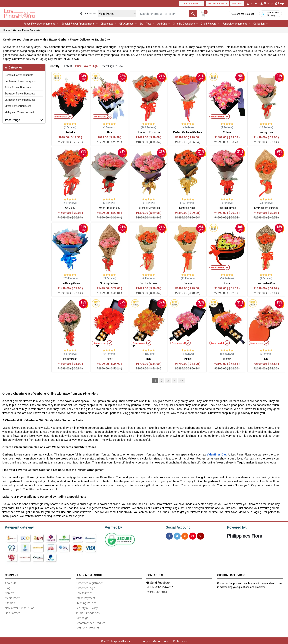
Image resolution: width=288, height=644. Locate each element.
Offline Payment (85, 597)
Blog (8, 587)
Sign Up (267, 3)
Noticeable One (266, 283)
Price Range (12, 120)
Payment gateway (17, 527)
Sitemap (10, 602)
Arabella (70, 132)
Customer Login (85, 587)
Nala (149, 359)
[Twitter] (177, 535)
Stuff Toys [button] (147, 24)
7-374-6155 (161, 591)
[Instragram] (185, 535)
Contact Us (155, 574)
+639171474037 (164, 586)
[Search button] (193, 14)
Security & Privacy (87, 607)
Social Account (177, 527)
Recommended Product (90, 622)
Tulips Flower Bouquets (18, 87)
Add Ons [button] (164, 24)
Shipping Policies (86, 602)
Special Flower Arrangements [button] (79, 24)
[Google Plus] (200, 535)
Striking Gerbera (109, 283)
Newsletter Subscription (20, 607)
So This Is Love (148, 283)
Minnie (188, 359)
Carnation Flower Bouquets (20, 100)
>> (181, 381)
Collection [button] (260, 24)
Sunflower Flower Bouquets (20, 81)
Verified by (113, 527)
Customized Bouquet (243, 14)
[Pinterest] (193, 535)
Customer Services (231, 574)
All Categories (13, 67)
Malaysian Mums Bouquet (19, 112)
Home (6, 30)
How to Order (84, 592)
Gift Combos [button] (128, 24)
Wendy (227, 359)
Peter (109, 359)
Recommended (192, 3)
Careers (10, 592)
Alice (109, 132)
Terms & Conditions (88, 612)
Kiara (227, 283)
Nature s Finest (188, 208)
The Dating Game (70, 283)
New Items (237, 3)
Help (279, 3)
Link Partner (12, 612)
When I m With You (109, 208)
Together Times (227, 208)
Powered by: (236, 527)
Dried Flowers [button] (210, 24)
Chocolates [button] (108, 24)
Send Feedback (158, 582)
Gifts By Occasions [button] (185, 24)
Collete (227, 132)
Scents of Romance (149, 132)
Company (11, 574)
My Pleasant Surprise (266, 208)
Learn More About (89, 574)
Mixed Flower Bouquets (18, 106)
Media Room (13, 597)
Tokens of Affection (148, 208)
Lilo (266, 359)
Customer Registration (90, 582)
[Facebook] (169, 535)
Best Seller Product (217, 3)
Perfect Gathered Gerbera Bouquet (188, 134)
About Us (10, 582)
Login (252, 3)
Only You (70, 208)
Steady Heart (70, 359)
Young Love (266, 132)
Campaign (82, 617)
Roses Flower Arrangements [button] (41, 24)
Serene (188, 283)
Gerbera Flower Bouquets (27, 30)
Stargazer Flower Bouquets (20, 93)
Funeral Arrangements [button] (236, 24)
